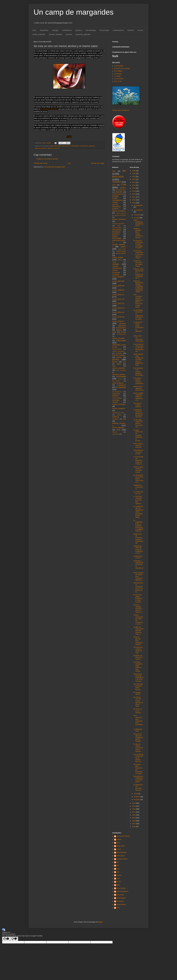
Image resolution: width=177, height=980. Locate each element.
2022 (134, 182)
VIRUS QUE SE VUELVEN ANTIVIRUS (138, 339)
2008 (134, 821)
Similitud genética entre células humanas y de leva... (138, 233)
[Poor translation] (14, 939)
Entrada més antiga (98, 163)
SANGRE (115, 196)
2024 (134, 177)
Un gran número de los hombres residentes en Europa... (138, 435)
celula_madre (118, 257)
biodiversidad (117, 230)
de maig (137, 218)
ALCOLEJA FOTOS (123, 836)
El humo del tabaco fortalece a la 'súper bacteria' (138, 598)
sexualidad (115, 419)
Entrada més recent (41, 163)
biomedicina (116, 232)
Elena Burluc (121, 856)
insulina (120, 379)
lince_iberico (116, 381)
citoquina (115, 266)
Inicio (34, 30)
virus (118, 430)
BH (124, 171)
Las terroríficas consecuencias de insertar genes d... (138, 758)
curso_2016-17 (118, 321)
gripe (124, 362)
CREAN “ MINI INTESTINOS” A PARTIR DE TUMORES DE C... (138, 274)
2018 (134, 194)
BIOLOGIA (58, 146)
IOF (118, 865)
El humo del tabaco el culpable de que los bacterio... (138, 738)
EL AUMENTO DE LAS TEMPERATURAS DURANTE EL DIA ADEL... (138, 512)
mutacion (115, 396)
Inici (69, 163)
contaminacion (118, 30)
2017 (134, 197)
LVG (118, 878)
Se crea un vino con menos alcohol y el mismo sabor (138, 702)
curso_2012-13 (118, 303)
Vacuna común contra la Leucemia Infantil (138, 470)
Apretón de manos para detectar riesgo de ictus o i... (138, 631)
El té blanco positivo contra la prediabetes (138, 381)
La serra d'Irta (119, 79)
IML (118, 862)
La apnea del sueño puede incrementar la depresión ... (138, 328)
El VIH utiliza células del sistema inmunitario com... (138, 423)
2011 (134, 812)
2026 (134, 171)
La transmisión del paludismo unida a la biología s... (138, 460)
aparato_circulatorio (119, 211)
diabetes (119, 330)
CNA (118, 843)
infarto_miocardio (121, 370)
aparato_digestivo (121, 213)
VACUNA (115, 205)
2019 (134, 191)
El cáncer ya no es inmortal (138, 711)
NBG (118, 885)
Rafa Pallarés (121, 898)
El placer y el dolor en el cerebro (138, 657)
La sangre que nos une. (138, 493)
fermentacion (76, 146)
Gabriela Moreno (122, 859)
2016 (134, 200)
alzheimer (115, 209)
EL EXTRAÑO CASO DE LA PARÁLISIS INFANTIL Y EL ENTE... (138, 315)
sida (124, 419)
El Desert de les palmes (122, 69)
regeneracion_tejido (118, 413)
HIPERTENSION (121, 190)
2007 (134, 824)
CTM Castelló (119, 66)
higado (119, 364)
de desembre (138, 205)
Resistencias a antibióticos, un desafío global (138, 779)
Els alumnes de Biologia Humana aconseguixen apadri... (138, 244)
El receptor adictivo (137, 693)
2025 (134, 174)
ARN (114, 171)
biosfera (131, 30)
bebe (119, 226)
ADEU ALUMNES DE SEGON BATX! (138, 223)
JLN (118, 872)
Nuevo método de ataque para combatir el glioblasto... (138, 576)
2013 (134, 806)
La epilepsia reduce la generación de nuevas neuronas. (138, 413)
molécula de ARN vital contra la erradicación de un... (138, 550)
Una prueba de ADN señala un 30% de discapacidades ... (138, 348)
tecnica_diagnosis (118, 428)
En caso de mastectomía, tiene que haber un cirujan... (138, 254)
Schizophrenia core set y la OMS (138, 452)
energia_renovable (118, 338)
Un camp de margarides (74, 12)
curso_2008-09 (118, 286)
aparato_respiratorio (118, 224)
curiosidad (116, 275)
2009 (134, 818)
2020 (134, 188)
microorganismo (117, 392)
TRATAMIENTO (117, 200)
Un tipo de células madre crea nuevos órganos (138, 748)
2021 (134, 185)
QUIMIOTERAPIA (118, 194)
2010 (134, 815)
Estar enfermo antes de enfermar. (138, 445)
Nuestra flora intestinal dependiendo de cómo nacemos (138, 678)
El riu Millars (118, 71)
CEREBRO (117, 182)
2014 (134, 803)
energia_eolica (121, 334)
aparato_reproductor (119, 219)
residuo (119, 415)
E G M (119, 849)
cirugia (114, 262)
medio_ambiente (39, 34)
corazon (115, 270)
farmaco (119, 357)
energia (123, 332)
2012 (134, 809)
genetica (79, 30)
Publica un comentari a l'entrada (47, 159)
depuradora (122, 326)
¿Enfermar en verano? (138, 557)
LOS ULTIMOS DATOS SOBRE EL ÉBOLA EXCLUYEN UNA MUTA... (138, 301)
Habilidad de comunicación (138, 487)
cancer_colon (122, 249)
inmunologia (104, 30)
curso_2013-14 (118, 308)
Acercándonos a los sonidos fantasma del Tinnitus (138, 372)
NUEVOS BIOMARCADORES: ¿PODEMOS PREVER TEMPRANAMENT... (138, 286)
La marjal (117, 76)
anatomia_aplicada (83, 34)
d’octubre (137, 215)
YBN (118, 908)
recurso (140, 30)
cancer (123, 247)
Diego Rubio (121, 846)
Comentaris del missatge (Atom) (54, 167)
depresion (123, 324)
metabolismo (67, 30)
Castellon (123, 188)
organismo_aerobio (40, 148)
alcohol (52, 146)
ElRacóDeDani (122, 852)
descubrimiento (121, 328)
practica (69, 34)
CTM (123, 185)
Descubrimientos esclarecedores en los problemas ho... (138, 587)
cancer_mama (121, 251)
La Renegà (118, 74)
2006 (134, 827)
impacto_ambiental (119, 368)
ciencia (120, 260)
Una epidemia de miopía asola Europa (138, 687)
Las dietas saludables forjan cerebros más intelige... (138, 667)
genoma (115, 362)
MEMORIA (119, 192)
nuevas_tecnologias (119, 404)
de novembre (138, 210)
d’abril (136, 794)
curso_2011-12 (118, 299)
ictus (114, 366)
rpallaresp (116, 417)
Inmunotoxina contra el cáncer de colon (138, 650)
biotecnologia (117, 238)
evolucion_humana (119, 355)
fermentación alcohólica (49, 109)
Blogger (100, 922)
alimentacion (116, 207)
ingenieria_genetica (119, 374)
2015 (134, 203)
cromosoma (116, 273)
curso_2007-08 (118, 281)
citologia (55, 30)
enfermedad (121, 340)
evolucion (119, 353)
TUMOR (115, 203)
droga (114, 332)
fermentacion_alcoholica (88, 146)
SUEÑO (115, 198)
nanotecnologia (117, 398)
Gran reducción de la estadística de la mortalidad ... (138, 721)
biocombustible (117, 228)
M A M (119, 882)
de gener (137, 800)
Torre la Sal (118, 81)
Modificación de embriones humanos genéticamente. (138, 539)
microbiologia (91, 30)
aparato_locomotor (120, 215)
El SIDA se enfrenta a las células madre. (138, 264)
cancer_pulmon (121, 253)
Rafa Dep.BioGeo (122, 891)
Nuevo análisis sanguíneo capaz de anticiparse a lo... (138, 397)
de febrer (137, 797)
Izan (118, 869)
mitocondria (116, 394)
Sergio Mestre (121, 904)
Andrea (119, 839)
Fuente (69, 137)
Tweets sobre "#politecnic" (121, 110)
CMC (114, 185)
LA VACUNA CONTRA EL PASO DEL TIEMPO (138, 500)
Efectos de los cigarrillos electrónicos (138, 388)
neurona (115, 402)
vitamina (115, 432)
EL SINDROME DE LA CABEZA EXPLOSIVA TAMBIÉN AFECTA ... (138, 526)
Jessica (119, 875)
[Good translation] (6, 939)
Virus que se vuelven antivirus (138, 405)
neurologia (116, 400)
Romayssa (120, 901)
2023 (134, 179)
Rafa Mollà (120, 895)
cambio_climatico (56, 34)
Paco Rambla (121, 888)
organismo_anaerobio (53, 148)
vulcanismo (116, 434)
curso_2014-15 (67, 146)
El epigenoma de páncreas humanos (138, 787)
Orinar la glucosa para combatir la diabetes (138, 641)
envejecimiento (117, 349)
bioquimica (44, 30)
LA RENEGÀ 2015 (138, 730)
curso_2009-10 (118, 290)
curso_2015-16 (118, 317)
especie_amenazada (118, 351)
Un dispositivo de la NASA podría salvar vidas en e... (138, 479)
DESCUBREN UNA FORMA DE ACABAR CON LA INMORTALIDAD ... (138, 360)
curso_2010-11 (118, 295)
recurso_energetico (119, 408)
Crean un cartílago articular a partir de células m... (138, 609)
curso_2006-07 (118, 277)
